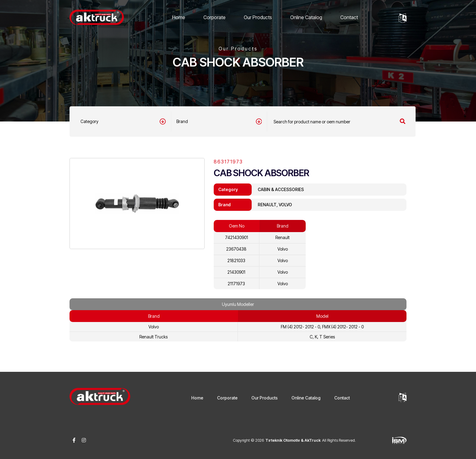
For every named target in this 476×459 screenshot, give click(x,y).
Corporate (214, 17)
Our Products (258, 17)
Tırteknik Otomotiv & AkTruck (293, 440)
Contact (349, 17)
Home (179, 17)
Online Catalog (306, 17)
